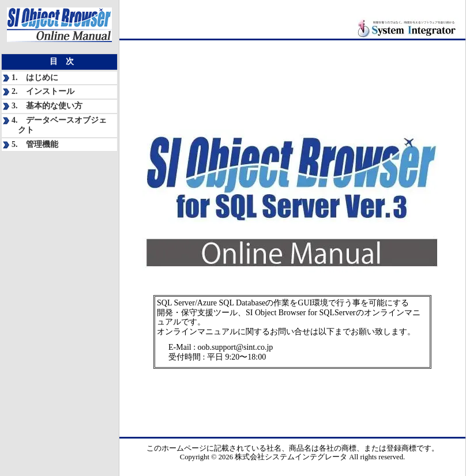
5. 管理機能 (35, 144)
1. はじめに (35, 78)
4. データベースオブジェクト (59, 125)
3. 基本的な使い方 (47, 106)
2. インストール (43, 91)
